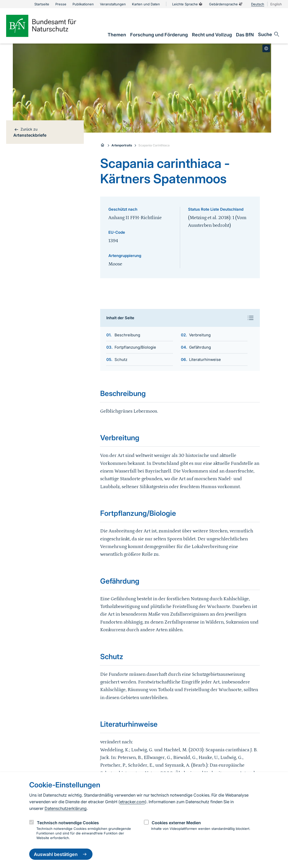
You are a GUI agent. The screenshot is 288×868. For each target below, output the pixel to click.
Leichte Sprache (188, 4)
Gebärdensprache (226, 4)
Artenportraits (122, 145)
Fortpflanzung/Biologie (135, 347)
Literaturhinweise (205, 360)
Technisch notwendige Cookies (68, 823)
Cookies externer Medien (176, 823)
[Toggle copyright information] (266, 48)
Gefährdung (200, 347)
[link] (117, 35)
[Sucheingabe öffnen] (269, 34)
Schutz (121, 360)
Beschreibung (127, 335)
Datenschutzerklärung (66, 808)
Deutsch (258, 4)
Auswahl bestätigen (61, 854)
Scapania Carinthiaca (154, 145)
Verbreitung (200, 335)
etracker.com (132, 802)
